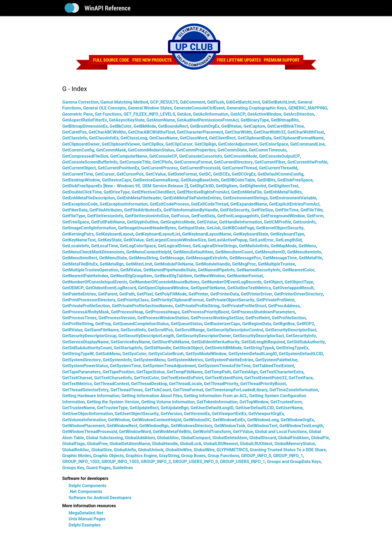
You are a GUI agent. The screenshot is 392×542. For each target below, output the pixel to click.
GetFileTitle (312, 210)
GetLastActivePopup (228, 240)
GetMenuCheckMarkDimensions (93, 252)
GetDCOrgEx (244, 174)
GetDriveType (117, 192)
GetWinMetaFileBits (172, 432)
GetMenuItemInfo (304, 252)
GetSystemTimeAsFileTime (224, 366)
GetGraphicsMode (178, 222)
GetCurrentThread (239, 168)
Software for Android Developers (100, 498)
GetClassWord (193, 138)
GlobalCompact (196, 438)
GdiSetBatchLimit (279, 102)
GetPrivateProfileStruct (244, 306)
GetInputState (191, 228)
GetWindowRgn (154, 426)
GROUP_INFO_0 (256, 456)
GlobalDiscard (263, 438)
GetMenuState (113, 258)
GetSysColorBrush (166, 354)
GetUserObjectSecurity (137, 414)
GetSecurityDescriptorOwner (203, 336)
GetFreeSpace (76, 222)
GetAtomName (161, 120)
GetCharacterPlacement (200, 132)
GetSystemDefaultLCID (301, 354)
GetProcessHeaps (163, 312)
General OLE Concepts (104, 108)
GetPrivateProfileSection (86, 306)
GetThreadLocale (186, 384)
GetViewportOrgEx (266, 414)
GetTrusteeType (112, 408)
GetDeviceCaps (117, 180)
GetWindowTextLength (301, 426)
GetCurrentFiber (270, 162)
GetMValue (131, 270)
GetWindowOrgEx (297, 420)
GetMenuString (143, 258)
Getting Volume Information (168, 402)
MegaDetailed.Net (86, 513)
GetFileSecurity (235, 210)
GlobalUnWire (178, 450)
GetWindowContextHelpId (157, 420)
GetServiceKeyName (130, 342)
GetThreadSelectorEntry (85, 390)
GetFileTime (287, 210)
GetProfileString (78, 324)
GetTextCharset (77, 378)
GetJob (214, 228)
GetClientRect (222, 138)
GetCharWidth (238, 132)
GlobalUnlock (151, 450)
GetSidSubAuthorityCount (87, 348)
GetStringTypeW (78, 354)
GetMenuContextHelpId (149, 252)
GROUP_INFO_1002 (81, 462)
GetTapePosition (118, 372)
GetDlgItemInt (253, 186)
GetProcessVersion (117, 318)
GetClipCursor (179, 144)
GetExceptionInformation (124, 204)
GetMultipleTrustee (277, 264)
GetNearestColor (298, 270)
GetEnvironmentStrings (245, 198)
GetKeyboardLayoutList (158, 234)
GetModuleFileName (174, 264)
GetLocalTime (104, 246)
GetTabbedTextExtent (273, 366)
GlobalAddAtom (140, 438)
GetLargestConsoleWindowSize (176, 240)
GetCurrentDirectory (233, 162)
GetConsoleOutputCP (279, 156)
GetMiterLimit (139, 264)
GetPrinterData (225, 294)
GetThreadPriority (221, 384)
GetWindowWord (135, 432)
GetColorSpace (274, 144)
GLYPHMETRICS (232, 450)
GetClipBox (153, 144)
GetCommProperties (196, 150)
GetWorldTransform (212, 432)
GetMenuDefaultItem (193, 252)
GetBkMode (145, 126)
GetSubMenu (108, 354)
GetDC (205, 174)
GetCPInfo (162, 162)
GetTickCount (158, 390)
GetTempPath (218, 372)
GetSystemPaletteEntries (229, 360)
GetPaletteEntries (79, 294)
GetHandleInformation (241, 222)
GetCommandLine (307, 144)
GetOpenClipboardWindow (163, 288)
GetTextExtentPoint (224, 378)
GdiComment (193, 102)
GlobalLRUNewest (221, 444)
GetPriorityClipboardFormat (177, 300)
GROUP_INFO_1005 (120, 462)
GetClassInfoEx (104, 138)
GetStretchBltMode (223, 348)
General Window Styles (150, 108)
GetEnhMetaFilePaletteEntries (192, 198)
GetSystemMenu (150, 360)
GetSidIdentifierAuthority (215, 342)
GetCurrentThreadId (278, 168)
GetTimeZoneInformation (294, 390)
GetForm (315, 216)
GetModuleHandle (213, 264)
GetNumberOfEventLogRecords (232, 282)
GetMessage (172, 258)
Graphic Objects (108, 456)
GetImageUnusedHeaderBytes (147, 228)
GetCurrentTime (78, 174)
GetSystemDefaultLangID (252, 354)
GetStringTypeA (259, 348)
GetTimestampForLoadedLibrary (236, 390)
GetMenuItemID (270, 252)
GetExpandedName (249, 204)
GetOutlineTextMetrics (249, 288)
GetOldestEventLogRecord (111, 288)
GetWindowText (262, 426)
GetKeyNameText (79, 240)
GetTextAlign (245, 372)
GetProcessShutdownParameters (263, 312)
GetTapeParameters (82, 372)
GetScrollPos (160, 330)
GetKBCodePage (238, 228)
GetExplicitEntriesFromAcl (294, 204)
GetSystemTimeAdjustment (169, 366)
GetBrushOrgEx (205, 126)
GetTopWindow (254, 402)
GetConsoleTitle (135, 162)
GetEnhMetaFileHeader (139, 198)
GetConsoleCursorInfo (200, 156)
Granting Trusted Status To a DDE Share (288, 450)
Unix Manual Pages (87, 519)
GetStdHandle (158, 348)
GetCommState (232, 150)
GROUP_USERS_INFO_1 (243, 462)
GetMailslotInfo (254, 246)
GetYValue (243, 432)
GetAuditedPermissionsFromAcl (208, 120)
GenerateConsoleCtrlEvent (199, 108)
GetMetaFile (310, 258)
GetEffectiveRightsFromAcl (203, 192)
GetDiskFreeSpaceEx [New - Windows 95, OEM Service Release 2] (125, 186)
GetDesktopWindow (81, 180)
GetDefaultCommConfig (280, 174)
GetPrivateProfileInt (275, 300)
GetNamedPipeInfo (216, 270)
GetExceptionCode (80, 204)
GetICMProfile (277, 222)
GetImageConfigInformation (89, 228)
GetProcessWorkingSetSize (217, 318)
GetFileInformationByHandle (191, 210)
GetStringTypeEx (292, 348)
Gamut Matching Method (124, 102)
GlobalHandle (165, 444)
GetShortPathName (171, 342)
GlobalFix (320, 438)
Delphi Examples (85, 525)
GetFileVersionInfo (105, 216)
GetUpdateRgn (175, 408)
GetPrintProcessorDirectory (89, 300)
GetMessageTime (280, 258)
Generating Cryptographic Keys (256, 108)
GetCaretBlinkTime (285, 126)
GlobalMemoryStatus (295, 444)
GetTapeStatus (151, 372)
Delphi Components (88, 486)
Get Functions (108, 114)
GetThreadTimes (127, 390)
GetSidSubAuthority (306, 342)
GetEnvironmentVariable (293, 198)
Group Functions (223, 456)
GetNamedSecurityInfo (258, 270)
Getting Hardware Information (91, 396)
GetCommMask (111, 150)
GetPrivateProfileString (197, 306)
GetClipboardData (255, 138)
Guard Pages (98, 468)
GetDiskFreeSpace (295, 180)
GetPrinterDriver (256, 294)
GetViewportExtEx (229, 414)
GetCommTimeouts (268, 150)
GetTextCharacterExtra (282, 372)
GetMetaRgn (112, 264)
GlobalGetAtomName (130, 444)
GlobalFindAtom (294, 438)
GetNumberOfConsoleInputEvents (95, 282)
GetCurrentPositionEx (118, 168)
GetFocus (180, 216)
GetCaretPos (75, 132)
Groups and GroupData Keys (294, 462)
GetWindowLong (263, 420)
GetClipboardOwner (81, 144)
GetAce (184, 114)
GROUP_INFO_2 (156, 462)
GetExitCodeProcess (169, 204)
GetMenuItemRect (80, 258)
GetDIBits (266, 180)
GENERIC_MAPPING (308, 108)
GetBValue (231, 126)
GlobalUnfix (125, 450)
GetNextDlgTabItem (173, 276)
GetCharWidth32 (270, 132)
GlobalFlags (74, 444)
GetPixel (145, 294)
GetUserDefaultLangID (212, 408)
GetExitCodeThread (210, 204)
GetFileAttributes (106, 210)
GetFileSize (262, 210)
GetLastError (261, 240)
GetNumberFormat (245, 276)
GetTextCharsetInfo (113, 378)
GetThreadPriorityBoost (263, 384)
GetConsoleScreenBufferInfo (90, 162)
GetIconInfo (304, 222)
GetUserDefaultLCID (255, 408)
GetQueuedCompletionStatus (141, 324)
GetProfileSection (289, 318)
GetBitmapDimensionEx (85, 126)
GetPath (127, 294)
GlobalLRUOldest (256, 444)
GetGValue (207, 222)
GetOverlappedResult (293, 288)
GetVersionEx (197, 414)
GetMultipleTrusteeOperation (90, 270)
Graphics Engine (141, 456)
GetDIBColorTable (238, 180)
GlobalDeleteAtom (230, 438)
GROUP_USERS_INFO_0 (195, 462)
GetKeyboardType (287, 234)
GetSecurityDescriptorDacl (291, 330)
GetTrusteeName (79, 408)
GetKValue (134, 240)
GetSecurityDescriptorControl (235, 330)
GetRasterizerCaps (222, 324)
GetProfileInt (258, 318)
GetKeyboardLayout (114, 234)
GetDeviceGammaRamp (156, 180)
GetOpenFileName (208, 288)
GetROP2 (305, 324)
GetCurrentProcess (160, 168)
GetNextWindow (209, 276)
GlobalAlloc (168, 438)
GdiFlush (216, 102)
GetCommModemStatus (151, 150)
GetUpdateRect (144, 408)
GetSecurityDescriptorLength (146, 336)
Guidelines (123, 468)
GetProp (103, 324)
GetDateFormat (182, 174)
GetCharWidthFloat (306, 132)
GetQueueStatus (187, 324)
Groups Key (73, 468)
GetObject (273, 282)
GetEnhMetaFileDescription (89, 198)
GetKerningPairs (78, 234)
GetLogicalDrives (174, 246)
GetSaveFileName (101, 330)
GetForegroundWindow (283, 216)
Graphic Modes (77, 456)
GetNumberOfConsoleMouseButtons (164, 282)
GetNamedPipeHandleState (170, 270)
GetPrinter (198, 294)
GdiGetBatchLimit (243, 102)
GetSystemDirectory (82, 360)
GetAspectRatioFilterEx (85, 120)
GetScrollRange (190, 330)
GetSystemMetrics (185, 360)
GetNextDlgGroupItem (131, 276)
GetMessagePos (245, 258)
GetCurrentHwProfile (307, 162)
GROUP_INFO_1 (288, 456)
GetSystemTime (125, 366)
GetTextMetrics (77, 384)
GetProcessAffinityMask (86, 312)
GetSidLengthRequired (263, 342)
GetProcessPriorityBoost (205, 312)
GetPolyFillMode (171, 294)
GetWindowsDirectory (192, 426)
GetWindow (119, 420)
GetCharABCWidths (107, 132)
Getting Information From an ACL (216, 396)
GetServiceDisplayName (86, 342)
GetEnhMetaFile (246, 192)
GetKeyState (110, 240)
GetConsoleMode (241, 156)
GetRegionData (257, 324)
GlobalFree (97, 444)
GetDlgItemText (283, 186)
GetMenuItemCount (234, 252)
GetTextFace (301, 378)
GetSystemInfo (117, 360)
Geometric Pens (78, 114)
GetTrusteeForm (286, 402)
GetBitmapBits (285, 120)
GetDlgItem (227, 186)
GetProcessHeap (127, 312)
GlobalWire (204, 450)
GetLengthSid (289, 240)
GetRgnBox (284, 324)
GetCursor (105, 174)
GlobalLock (191, 444)
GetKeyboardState (251, 234)
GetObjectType (299, 282)
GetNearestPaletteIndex (85, 276)
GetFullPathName (108, 222)
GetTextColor (146, 378)
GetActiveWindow (264, 114)
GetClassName (164, 138)
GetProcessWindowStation (163, 318)
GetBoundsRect (173, 126)
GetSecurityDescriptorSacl (258, 336)
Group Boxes (193, 456)
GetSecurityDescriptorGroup (90, 336)
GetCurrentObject (79, 168)
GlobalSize (102, 450)
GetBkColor (121, 126)
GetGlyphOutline (143, 222)
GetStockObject (188, 348)
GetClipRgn (205, 144)
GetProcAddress (284, 306)
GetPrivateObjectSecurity (230, 300)
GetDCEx (221, 174)
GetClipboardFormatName (299, 138)
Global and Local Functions (281, 432)
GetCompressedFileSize (85, 156)
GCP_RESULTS (164, 102)
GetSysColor (135, 354)
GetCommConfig (78, 150)
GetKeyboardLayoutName (207, 234)
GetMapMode (283, 246)
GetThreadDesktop (149, 384)
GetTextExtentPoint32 (265, 378)
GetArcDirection (299, 114)
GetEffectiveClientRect (153, 192)
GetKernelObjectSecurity (280, 228)
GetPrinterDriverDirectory (298, 294)
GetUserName (289, 408)
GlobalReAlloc (76, 450)
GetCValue (156, 174)
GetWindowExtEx (229, 420)
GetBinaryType (255, 120)
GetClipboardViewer (121, 144)
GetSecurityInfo (301, 336)
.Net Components (86, 492)
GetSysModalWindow (206, 354)
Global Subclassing (104, 438)
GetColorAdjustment (238, 144)
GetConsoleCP (163, 156)
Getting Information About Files (152, 396)
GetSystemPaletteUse (276, 360)
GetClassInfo (75, 138)
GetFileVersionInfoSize (147, 216)
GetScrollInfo (133, 330)
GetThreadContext (112, 384)
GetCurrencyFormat (193, 162)
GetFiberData (75, 210)
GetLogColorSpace (138, 246)
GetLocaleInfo (76, 246)
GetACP (238, 114)
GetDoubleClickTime (82, 192)
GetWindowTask (230, 426)
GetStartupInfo (128, 348)
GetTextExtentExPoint (182, 378)
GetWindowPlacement (84, 426)
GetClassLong (134, 138)
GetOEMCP (73, 288)
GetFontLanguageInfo (238, 216)
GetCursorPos (130, 174)
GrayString (169, 456)
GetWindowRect (122, 426)
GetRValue (73, 330)
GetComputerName (129, 156)
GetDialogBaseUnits (200, 180)
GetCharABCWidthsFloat (151, 132)
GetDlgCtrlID (202, 186)
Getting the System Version (113, 402)
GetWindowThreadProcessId (90, 432)
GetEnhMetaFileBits (283, 192)
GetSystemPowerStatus (85, 366)
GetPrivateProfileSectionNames (142, 306)
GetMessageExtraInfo (207, 258)
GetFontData (203, 216)
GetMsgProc (244, 264)
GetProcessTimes (79, 318)
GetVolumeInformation (84, 420)
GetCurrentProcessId (200, 168)
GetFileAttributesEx (143, 210)
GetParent (108, 294)
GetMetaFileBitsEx (80, 264)
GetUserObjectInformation (88, 414)
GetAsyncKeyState (127, 120)
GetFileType (74, 216)
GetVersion (171, 414)
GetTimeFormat (188, 390)
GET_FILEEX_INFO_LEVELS (149, 114)
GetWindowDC (197, 420)
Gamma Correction (80, 102)
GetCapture (254, 126)
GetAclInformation (211, 114)
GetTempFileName (185, 372)
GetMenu (307, 246)
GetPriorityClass (133, 300)
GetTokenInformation (217, 402)
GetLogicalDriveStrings (215, 246)
